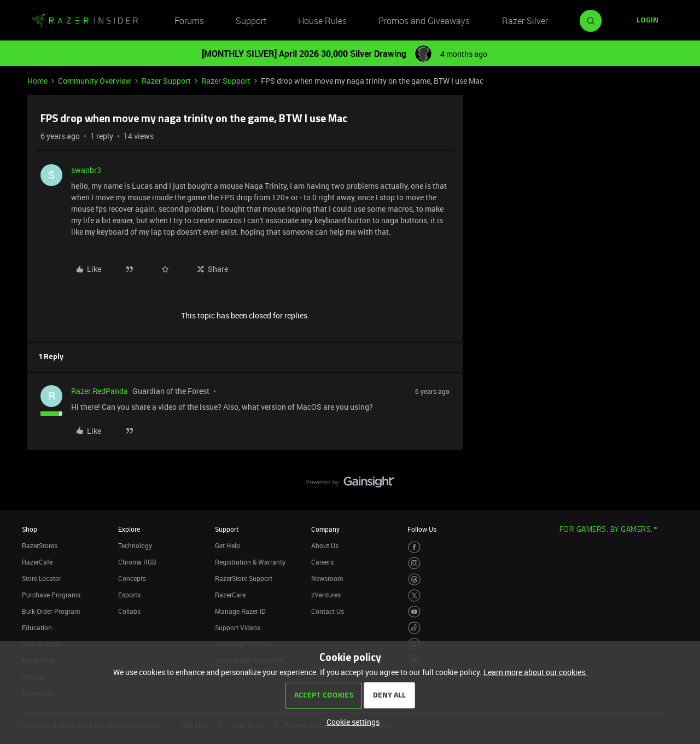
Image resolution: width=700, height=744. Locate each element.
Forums (189, 21)
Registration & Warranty (250, 562)
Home (37, 81)
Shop (30, 529)
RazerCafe (37, 562)
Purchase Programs (51, 595)
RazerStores (40, 545)
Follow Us (422, 529)
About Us (325, 545)
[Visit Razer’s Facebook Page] (414, 547)
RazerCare (230, 595)
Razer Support (166, 81)
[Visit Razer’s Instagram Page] (414, 563)
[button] (647, 21)
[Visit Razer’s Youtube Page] (414, 612)
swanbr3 (86, 170)
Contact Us (328, 611)
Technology (135, 545)
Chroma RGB (137, 562)
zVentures (326, 595)
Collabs (129, 611)
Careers (322, 562)
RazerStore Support (244, 578)
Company (325, 529)
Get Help (227, 545)
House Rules (322, 21)
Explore (129, 529)
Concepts (132, 578)
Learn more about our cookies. (535, 672)
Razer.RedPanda (100, 391)
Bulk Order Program (51, 611)
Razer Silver (525, 21)
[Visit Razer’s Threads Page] (414, 580)
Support (251, 21)
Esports (129, 595)
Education (37, 627)
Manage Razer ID (240, 611)
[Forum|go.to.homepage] (85, 21)
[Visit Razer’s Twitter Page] (414, 595)
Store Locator (42, 578)
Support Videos (238, 627)
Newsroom (327, 578)
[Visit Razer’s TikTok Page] (414, 628)
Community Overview (95, 81)
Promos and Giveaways (424, 21)
